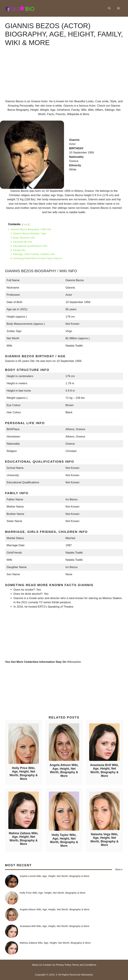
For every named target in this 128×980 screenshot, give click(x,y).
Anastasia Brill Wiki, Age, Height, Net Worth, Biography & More (104, 770)
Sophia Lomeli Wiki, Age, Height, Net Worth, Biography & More (55, 876)
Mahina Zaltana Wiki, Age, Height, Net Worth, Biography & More (24, 839)
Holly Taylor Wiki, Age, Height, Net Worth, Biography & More (64, 840)
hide (25, 224)
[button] (109, 8)
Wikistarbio (74, 662)
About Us (37, 965)
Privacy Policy (64, 965)
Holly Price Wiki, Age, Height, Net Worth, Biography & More (24, 773)
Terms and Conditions (84, 965)
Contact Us (49, 965)
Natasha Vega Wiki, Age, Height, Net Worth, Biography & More (104, 840)
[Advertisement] (64, 76)
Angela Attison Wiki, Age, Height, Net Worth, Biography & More (64, 770)
